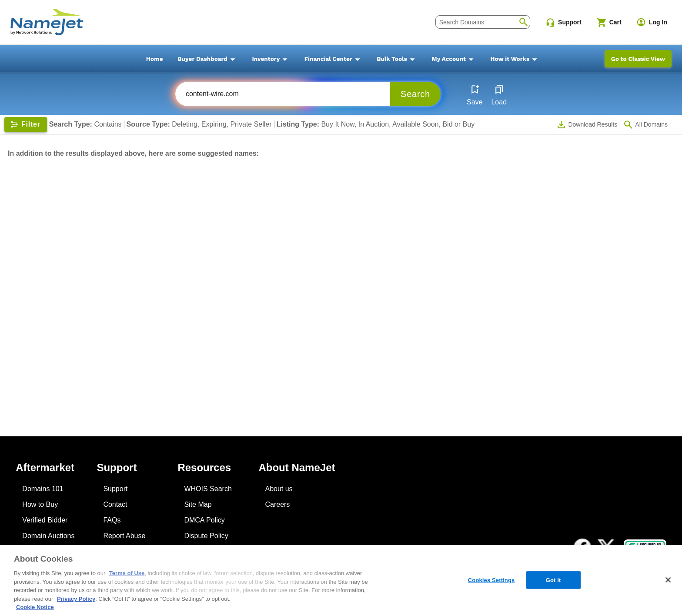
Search (415, 94)
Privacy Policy (76, 599)
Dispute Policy (206, 536)
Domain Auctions (48, 536)
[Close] (668, 580)
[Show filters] (26, 125)
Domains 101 (43, 489)
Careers (277, 504)
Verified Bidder (45, 520)
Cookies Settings (491, 580)
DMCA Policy (204, 520)
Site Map (198, 504)
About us (279, 489)
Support (115, 489)
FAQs (112, 520)
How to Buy (40, 504)
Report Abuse (124, 536)
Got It (553, 580)
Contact (115, 504)
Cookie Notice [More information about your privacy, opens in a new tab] (35, 607)
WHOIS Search (208, 489)
